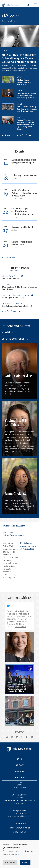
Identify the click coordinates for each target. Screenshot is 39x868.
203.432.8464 (9, 533)
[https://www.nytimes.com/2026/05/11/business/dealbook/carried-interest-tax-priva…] (19, 297)
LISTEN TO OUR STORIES (13, 339)
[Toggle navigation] (36, 4)
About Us (20, 771)
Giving (19, 759)
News (19, 782)
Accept (25, 862)
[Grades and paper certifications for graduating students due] (19, 214)
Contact (20, 765)
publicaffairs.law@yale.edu (15, 535)
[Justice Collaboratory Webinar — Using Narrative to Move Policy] (19, 195)
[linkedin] (17, 737)
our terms (15, 854)
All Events (6, 257)
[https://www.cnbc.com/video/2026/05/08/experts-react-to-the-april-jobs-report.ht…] (19, 305)
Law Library (19, 798)
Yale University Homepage (19, 816)
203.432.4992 (20, 832)
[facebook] (22, 737)
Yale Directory (20, 813)
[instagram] (12, 737)
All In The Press (24, 135)
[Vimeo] (27, 737)
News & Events (12, 21)
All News (6, 135)
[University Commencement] (19, 179)
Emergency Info (19, 811)
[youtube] (32, 737)
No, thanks (10, 862)
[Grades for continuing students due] (19, 246)
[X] (7, 737)
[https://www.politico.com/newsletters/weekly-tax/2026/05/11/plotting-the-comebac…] (19, 278)
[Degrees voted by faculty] (19, 230)
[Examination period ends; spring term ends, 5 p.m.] (19, 164)
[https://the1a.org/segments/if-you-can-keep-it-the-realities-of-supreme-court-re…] (19, 287)
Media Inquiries (27, 543)
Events (20, 785)
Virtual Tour (19, 777)
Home (4, 21)
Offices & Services (19, 795)
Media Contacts (19, 788)
